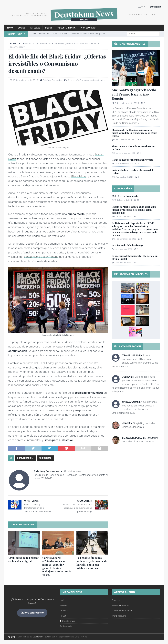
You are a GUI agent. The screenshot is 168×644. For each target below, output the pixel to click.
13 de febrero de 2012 (123, 200)
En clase (35, 28)
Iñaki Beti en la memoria (125, 196)
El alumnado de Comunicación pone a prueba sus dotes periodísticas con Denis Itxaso (134, 133)
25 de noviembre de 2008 (125, 239)
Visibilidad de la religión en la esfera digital (24, 559)
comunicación (25, 458)
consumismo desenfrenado (41, 257)
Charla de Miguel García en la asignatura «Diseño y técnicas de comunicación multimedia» (134, 210)
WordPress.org (119, 616)
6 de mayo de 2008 (122, 216)
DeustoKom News (41, 637)
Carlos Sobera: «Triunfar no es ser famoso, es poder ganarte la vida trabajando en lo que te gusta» (57, 566)
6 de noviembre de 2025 (127, 103)
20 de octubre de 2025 (124, 177)
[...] (142, 123)
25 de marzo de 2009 (123, 249)
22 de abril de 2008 (123, 263)
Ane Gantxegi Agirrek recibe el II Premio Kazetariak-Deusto (134, 94)
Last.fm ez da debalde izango (128, 245)
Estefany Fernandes (52, 80)
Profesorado (88, 28)
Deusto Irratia (66, 28)
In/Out (49, 28)
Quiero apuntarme (32, 613)
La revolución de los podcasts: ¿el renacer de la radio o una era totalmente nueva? (92, 563)
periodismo (45, 458)
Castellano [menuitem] (155, 7)
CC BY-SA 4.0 (81, 637)
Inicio (10, 28)
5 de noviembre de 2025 (125, 140)
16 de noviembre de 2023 (25, 80)
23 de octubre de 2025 (124, 163)
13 (138, 200)
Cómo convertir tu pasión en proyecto (133, 160)
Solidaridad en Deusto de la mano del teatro (132, 172)
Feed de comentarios (122, 611)
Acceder (116, 600)
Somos (22, 28)
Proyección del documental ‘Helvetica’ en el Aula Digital (135, 257)
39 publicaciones (72, 471)
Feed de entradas (120, 605)
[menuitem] (141, 7)
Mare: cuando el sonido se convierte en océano (133, 148)
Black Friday (79, 176)
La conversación (128, 346)
